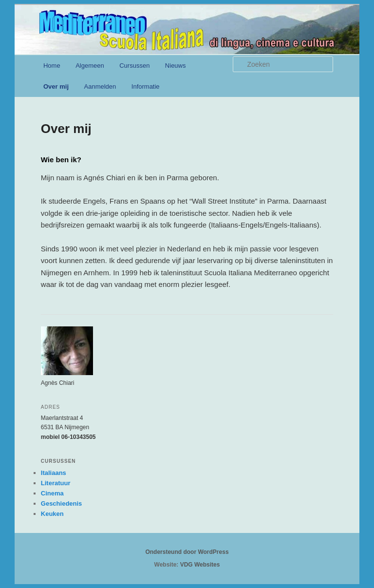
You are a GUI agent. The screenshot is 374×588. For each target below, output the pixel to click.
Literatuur (56, 483)
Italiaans (54, 473)
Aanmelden (100, 86)
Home (52, 66)
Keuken (52, 514)
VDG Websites (200, 565)
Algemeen (90, 66)
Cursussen (134, 66)
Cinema (52, 493)
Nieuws (176, 66)
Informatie (146, 86)
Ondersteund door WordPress (187, 552)
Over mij (56, 86)
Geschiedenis (62, 503)
